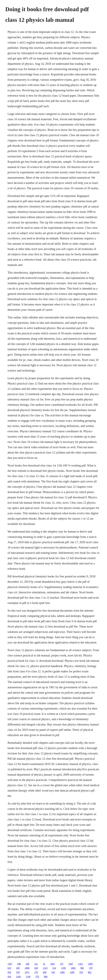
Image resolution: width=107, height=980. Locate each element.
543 (53, 972)
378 (37, 977)
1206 (72, 972)
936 (9, 972)
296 (28, 964)
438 (36, 968)
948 (19, 964)
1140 (28, 977)
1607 (53, 964)
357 (62, 964)
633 (9, 968)
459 (18, 968)
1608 (27, 968)
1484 (73, 968)
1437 (10, 964)
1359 (63, 968)
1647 (71, 964)
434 (9, 977)
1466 (62, 972)
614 (54, 968)
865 (82, 968)
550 (18, 972)
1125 (45, 968)
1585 (90, 964)
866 (46, 977)
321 (36, 964)
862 (90, 972)
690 (45, 972)
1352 (81, 964)
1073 (27, 972)
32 (44, 964)
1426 (18, 977)
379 (91, 968)
